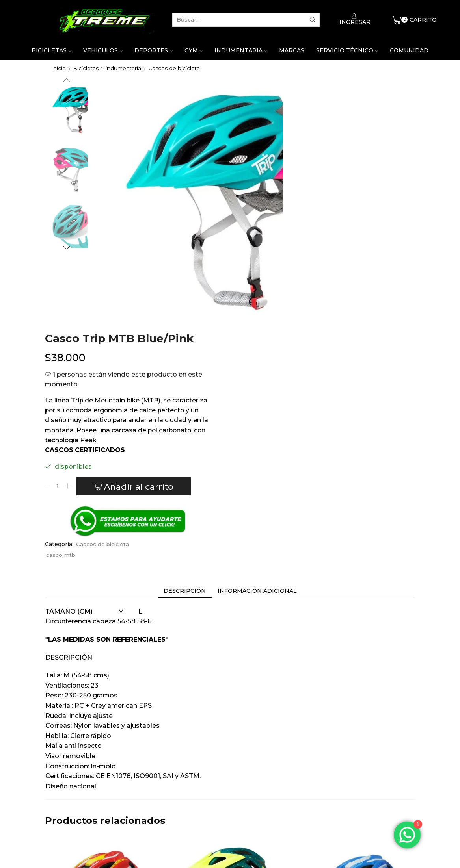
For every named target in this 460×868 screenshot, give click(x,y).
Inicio (59, 69)
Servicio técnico (347, 50)
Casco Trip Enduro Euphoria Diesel (230, 758)
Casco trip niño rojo (101, 753)
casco (276, 348)
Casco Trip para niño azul (359, 753)
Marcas (292, 50)
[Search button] (313, 20)
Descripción (185, 384)
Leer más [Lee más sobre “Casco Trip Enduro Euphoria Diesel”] (230, 811)
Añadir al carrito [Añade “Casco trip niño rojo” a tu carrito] (101, 811)
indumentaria (124, 69)
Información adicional (257, 384)
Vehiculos (103, 50)
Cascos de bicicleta (176, 69)
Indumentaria (241, 50)
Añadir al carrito (329, 281)
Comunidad (409, 50)
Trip (101, 784)
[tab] (185, 384)
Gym (194, 50)
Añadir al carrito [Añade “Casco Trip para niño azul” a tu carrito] (359, 811)
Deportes (154, 50)
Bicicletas (51, 50)
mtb (292, 348)
